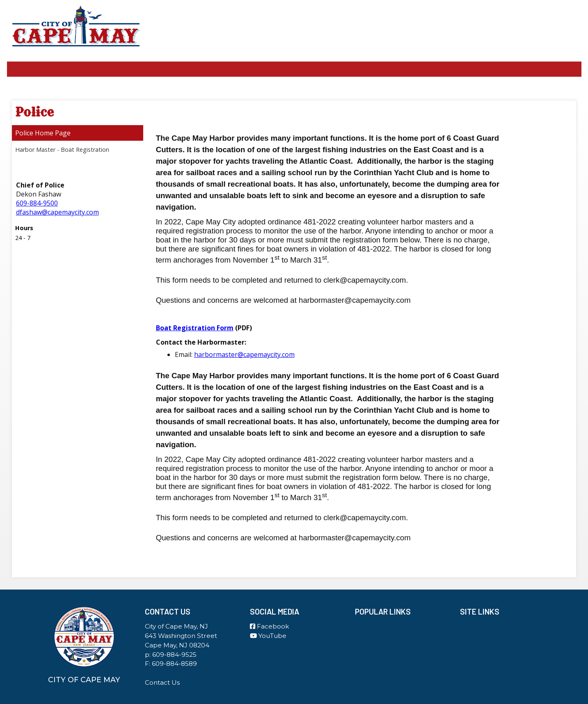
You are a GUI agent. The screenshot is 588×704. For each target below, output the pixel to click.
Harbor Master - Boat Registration (62, 150)
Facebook (269, 626)
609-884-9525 (174, 655)
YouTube (268, 636)
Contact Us (162, 682)
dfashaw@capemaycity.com (57, 212)
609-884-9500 (37, 203)
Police (24, 133)
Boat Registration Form (195, 328)
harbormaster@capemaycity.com (244, 354)
